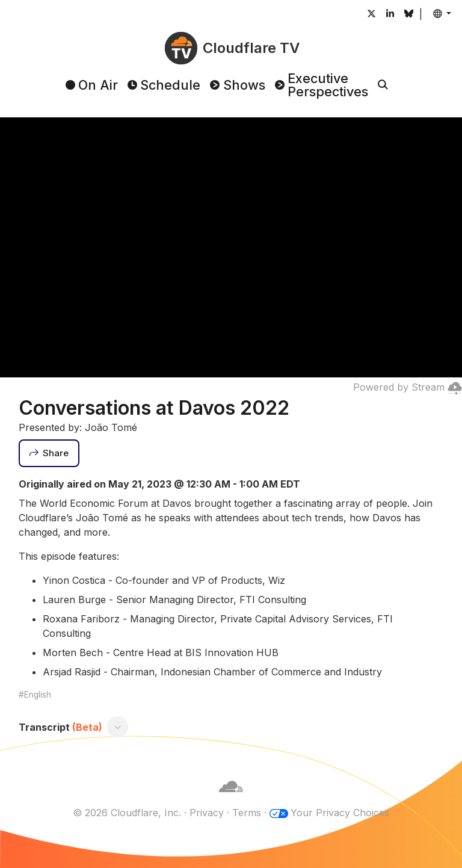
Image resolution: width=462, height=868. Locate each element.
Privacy (207, 813)
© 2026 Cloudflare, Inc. (127, 813)
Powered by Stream (408, 387)
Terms (247, 813)
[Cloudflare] (231, 798)
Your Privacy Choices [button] (340, 813)
